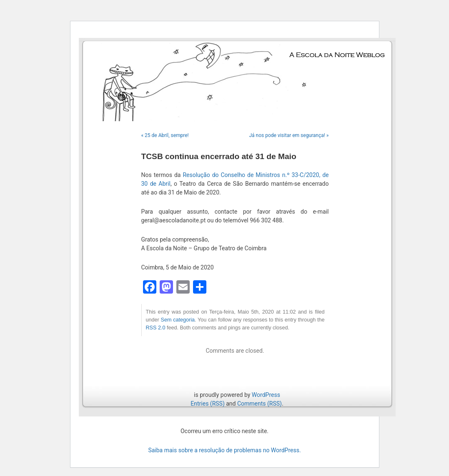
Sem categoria (178, 320)
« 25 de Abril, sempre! (165, 135)
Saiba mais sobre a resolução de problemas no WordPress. (224, 450)
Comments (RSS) (260, 404)
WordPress (266, 395)
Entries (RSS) (207, 404)
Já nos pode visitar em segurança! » (289, 135)
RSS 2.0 (156, 328)
